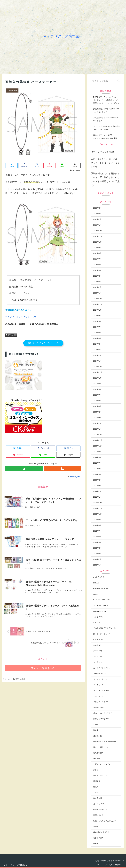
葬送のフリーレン (100, 809)
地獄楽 (96, 730)
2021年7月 (97, 531)
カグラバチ (98, 656)
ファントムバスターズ (102, 690)
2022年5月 (97, 474)
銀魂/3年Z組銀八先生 (101, 832)
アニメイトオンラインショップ (21, 317)
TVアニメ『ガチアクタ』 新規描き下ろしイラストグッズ (107, 128)
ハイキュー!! (98, 685)
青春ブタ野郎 (98, 838)
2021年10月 (98, 514)
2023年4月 (97, 412)
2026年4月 (97, 208)
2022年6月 (97, 469)
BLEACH (97, 583)
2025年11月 (98, 236)
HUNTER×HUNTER (101, 588)
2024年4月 (97, 344)
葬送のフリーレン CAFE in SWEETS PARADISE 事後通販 (105, 137)
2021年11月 (98, 508)
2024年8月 (97, 321)
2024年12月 (98, 299)
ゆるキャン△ (98, 640)
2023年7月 (97, 395)
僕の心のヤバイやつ (101, 719)
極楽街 (96, 787)
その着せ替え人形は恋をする (104, 628)
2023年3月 (97, 418)
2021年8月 (97, 525)
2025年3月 (97, 282)
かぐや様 (97, 622)
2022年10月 (98, 446)
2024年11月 (98, 304)
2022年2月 (97, 491)
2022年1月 (97, 497)
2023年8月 (97, 389)
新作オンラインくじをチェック (43, 343)
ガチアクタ (98, 662)
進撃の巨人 (98, 827)
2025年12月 (98, 231)
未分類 (96, 770)
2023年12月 (98, 367)
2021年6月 (97, 537)
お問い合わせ (99, 861)
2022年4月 (97, 480)
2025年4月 (97, 276)
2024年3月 (97, 350)
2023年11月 (98, 372)
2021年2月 (97, 559)
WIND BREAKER (100, 611)
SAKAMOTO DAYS (101, 605)
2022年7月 (97, 463)
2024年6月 (97, 333)
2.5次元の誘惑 (99, 577)
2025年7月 (97, 259)
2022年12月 (98, 435)
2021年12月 (98, 503)
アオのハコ (98, 651)
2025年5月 (97, 270)
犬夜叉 (96, 793)
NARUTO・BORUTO (101, 600)
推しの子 (97, 759)
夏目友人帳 (98, 736)
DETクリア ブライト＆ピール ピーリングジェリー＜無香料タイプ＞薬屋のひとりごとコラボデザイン (107, 100)
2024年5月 (97, 338)
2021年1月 (97, 565)
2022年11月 (98, 440)
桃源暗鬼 (97, 781)
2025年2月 (97, 287)
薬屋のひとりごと (100, 815)
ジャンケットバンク (101, 679)
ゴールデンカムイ (100, 674)
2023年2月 (97, 423)
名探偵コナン (98, 724)
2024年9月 (97, 316)
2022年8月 (97, 457)
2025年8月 (97, 253)
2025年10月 (98, 242)
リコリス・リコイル (101, 702)
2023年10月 (98, 378)
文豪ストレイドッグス (102, 764)
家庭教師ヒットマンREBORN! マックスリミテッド (106, 110)
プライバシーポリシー (115, 861)
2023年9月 (97, 384)
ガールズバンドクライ (102, 668)
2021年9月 (97, 520)
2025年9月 (97, 248)
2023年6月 (97, 401)
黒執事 (96, 843)
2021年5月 (97, 542)
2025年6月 (97, 265)
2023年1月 (97, 429)
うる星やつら (98, 617)
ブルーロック (98, 696)
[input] (106, 81)
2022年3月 (97, 486)
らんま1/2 (97, 645)
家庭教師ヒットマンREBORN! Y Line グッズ (106, 119)
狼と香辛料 (98, 798)
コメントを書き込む (43, 670)
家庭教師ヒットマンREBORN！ (106, 741)
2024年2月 (97, 355)
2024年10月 (98, 310)
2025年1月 (97, 293)
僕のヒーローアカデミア (103, 713)
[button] (118, 81)
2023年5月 (97, 406)
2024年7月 (97, 327)
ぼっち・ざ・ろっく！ (102, 634)
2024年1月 (97, 361)
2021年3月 (97, 554)
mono (95, 594)
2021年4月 (97, 548)
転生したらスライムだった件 (104, 821)
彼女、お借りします (101, 747)
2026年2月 (97, 219)
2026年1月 (97, 225)
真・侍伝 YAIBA (99, 804)
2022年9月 (97, 452)
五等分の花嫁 (11, 335)
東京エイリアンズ (100, 775)
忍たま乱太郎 (98, 753)
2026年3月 (97, 214)
